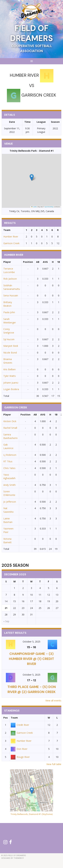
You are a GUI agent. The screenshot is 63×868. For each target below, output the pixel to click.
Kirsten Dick (10, 421)
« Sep (6, 621)
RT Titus (8, 461)
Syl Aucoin (9, 339)
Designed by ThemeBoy (13, 858)
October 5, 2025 (32, 642)
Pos (6, 718)
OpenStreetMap (49, 207)
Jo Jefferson (10, 502)
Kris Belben (9, 369)
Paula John (9, 312)
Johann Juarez (11, 383)
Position (28, 262)
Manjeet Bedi (11, 346)
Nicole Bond (10, 353)
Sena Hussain (11, 295)
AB (38, 262)
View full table (54, 764)
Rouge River (20, 757)
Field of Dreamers (32, 33)
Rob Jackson (10, 279)
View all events (53, 700)
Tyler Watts (10, 376)
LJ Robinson (10, 455)
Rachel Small (10, 428)
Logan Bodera (11, 389)
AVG (45, 262)
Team (14, 718)
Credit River (20, 725)
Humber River (11, 237)
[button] (32, 177)
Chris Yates (9, 468)
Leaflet (34, 207)
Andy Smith (9, 485)
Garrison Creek (11, 243)
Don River (19, 749)
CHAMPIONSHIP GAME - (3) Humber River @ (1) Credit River (32, 659)
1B (59, 262)
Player (7, 262)
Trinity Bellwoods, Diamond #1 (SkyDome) (32, 814)
